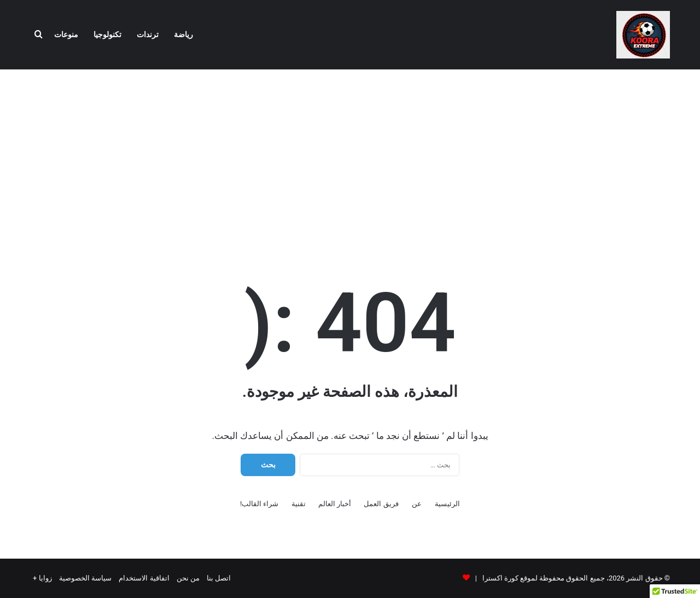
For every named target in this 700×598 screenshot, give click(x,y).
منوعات (66, 35)
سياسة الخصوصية (85, 578)
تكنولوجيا (107, 35)
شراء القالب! (259, 504)
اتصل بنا (219, 578)
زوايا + (42, 578)
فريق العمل (381, 504)
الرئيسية (447, 504)
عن (417, 504)
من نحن (188, 578)
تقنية (299, 504)
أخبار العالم (335, 504)
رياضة (183, 35)
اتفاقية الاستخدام (144, 578)
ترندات (148, 35)
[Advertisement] (350, 157)
